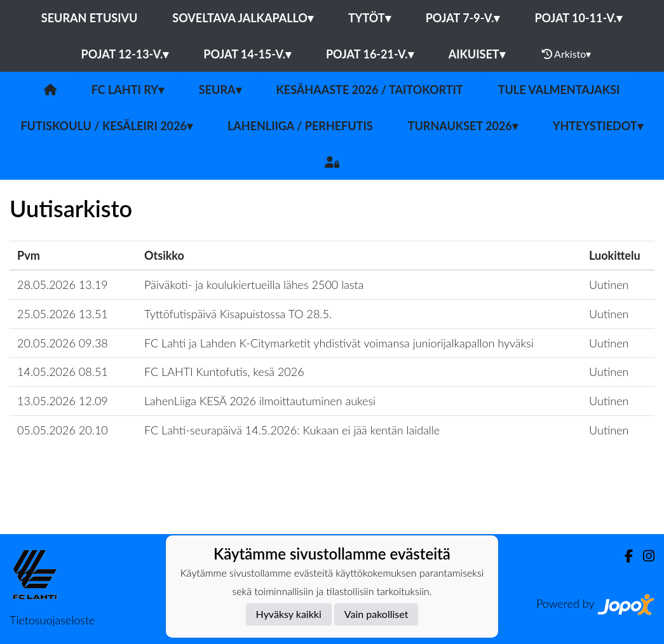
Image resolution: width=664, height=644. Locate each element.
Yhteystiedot (598, 126)
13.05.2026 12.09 (63, 401)
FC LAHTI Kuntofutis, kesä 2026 (224, 372)
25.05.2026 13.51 (63, 314)
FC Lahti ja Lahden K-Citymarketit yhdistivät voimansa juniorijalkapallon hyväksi (339, 343)
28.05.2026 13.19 (63, 285)
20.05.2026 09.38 (63, 343)
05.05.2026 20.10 (63, 430)
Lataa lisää (332, 506)
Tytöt (369, 18)
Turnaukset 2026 (463, 126)
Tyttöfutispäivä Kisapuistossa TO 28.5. (238, 314)
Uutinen (609, 285)
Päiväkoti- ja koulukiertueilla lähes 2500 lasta (254, 285)
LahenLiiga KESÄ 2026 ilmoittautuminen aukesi (260, 401)
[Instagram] (644, 556)
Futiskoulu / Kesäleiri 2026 (106, 126)
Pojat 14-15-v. (247, 54)
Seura (220, 90)
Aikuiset (477, 54)
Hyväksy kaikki (289, 614)
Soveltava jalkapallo (243, 18)
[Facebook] (624, 556)
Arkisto (567, 54)
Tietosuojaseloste (52, 620)
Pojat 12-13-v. (125, 54)
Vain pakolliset (376, 614)
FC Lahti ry (128, 90)
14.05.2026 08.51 (63, 372)
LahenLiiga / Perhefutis (300, 126)
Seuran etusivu (90, 18)
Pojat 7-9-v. (463, 18)
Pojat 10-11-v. (578, 18)
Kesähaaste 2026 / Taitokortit (370, 90)
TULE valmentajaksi (559, 90)
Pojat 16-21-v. (370, 54)
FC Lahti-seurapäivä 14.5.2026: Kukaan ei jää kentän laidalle (292, 430)
